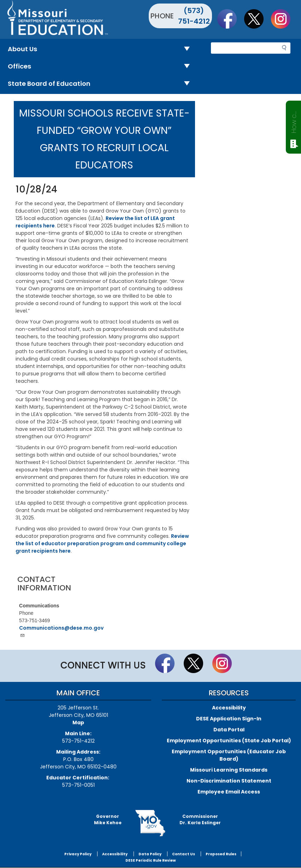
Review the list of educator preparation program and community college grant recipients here (102, 543)
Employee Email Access (229, 792)
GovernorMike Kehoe (108, 819)
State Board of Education (102, 84)
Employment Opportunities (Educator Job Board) (229, 755)
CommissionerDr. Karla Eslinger (200, 819)
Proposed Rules (221, 854)
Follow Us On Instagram (284, 19)
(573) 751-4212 (194, 16)
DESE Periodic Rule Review (151, 860)
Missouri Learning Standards (229, 770)
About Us (102, 49)
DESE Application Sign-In (229, 719)
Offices (102, 67)
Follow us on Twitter (257, 19)
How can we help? (294, 121)
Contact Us (184, 854)
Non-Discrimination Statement (229, 781)
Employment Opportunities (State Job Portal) (229, 741)
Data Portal (229, 730)
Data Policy (150, 854)
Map (78, 723)
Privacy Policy (78, 854)
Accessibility (229, 708)
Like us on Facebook (230, 19)
